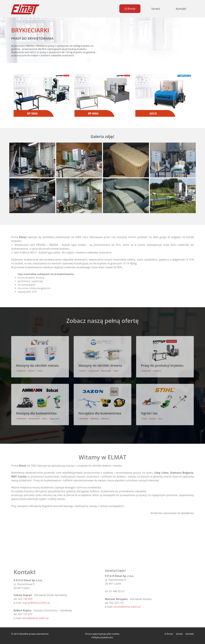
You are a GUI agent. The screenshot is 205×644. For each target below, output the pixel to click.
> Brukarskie (83, 416)
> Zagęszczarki (54, 416)
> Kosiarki (152, 416)
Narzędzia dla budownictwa (100, 411)
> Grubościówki (93, 369)
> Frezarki (82, 369)
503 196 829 (25, 597)
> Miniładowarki (34, 416)
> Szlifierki (31, 369)
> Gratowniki (21, 369)
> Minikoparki (21, 416)
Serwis (156, 9)
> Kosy (160, 416)
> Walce (44, 416)
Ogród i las (149, 411)
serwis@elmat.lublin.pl (127, 605)
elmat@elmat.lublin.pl (35, 616)
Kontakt (181, 9)
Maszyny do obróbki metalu (37, 363)
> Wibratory (105, 416)
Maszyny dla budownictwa (36, 411)
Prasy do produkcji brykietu (162, 363)
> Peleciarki (157, 369)
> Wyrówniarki (106, 369)
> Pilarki (116, 369)
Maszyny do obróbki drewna (100, 363)
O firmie (130, 9)
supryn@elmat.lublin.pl (36, 601)
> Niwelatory (94, 416)
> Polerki (39, 369)
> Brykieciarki (146, 369)
